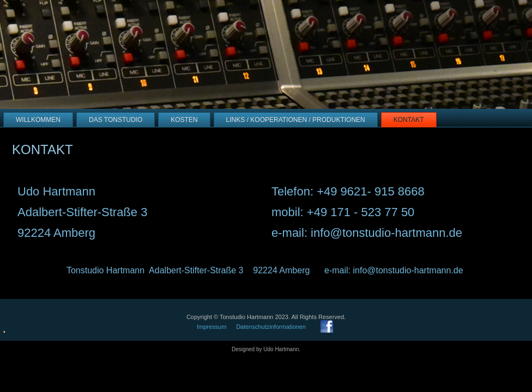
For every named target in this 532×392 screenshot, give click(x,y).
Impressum (211, 327)
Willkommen (38, 120)
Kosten (184, 120)
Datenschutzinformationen (271, 327)
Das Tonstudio (116, 120)
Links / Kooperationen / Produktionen (296, 120)
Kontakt (409, 120)
